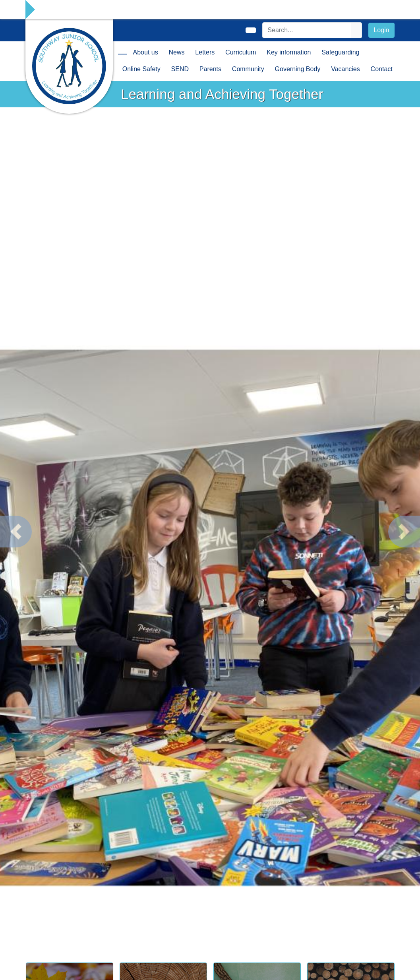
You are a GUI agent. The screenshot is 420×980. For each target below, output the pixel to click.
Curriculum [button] (241, 52)
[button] (16, 532)
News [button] (177, 52)
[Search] (307, 30)
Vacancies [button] (345, 69)
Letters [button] (205, 52)
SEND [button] (180, 69)
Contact (382, 69)
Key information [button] (289, 52)
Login (381, 30)
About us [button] (146, 52)
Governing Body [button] (298, 69)
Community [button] (248, 69)
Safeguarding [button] (340, 52)
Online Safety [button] (141, 69)
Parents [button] (210, 69)
